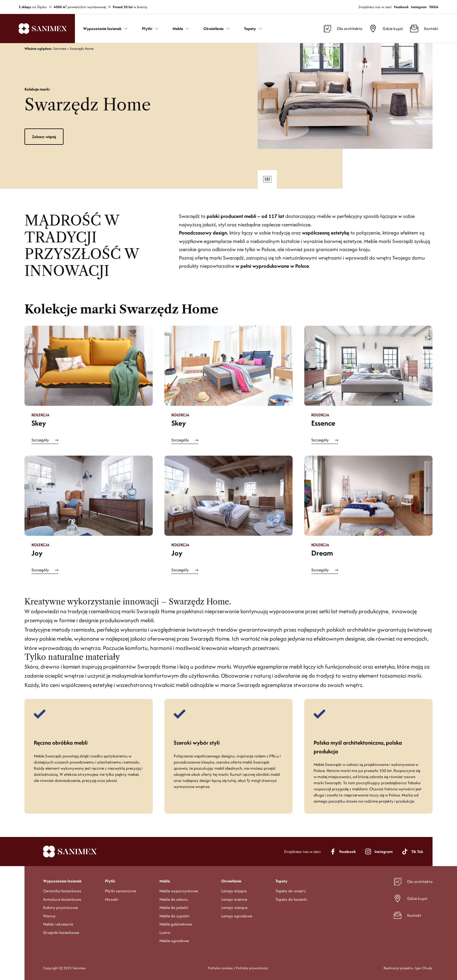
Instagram (419, 7)
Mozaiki (112, 899)
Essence (323, 423)
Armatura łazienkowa (62, 899)
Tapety (281, 881)
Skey (39, 423)
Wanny (49, 916)
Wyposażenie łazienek (62, 881)
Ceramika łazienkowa (62, 891)
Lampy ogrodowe (237, 916)
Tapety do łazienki (291, 899)
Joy (37, 553)
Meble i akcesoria (58, 924)
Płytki (110, 881)
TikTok (434, 7)
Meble (165, 881)
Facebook (401, 7)
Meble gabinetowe (176, 924)
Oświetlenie (231, 881)
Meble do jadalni (174, 907)
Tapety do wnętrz (291, 891)
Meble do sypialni (174, 916)
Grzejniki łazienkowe (61, 933)
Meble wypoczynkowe (179, 891)
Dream (322, 553)
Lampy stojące (234, 891)
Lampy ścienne (234, 899)
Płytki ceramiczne (121, 891)
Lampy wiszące (234, 907)
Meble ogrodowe (174, 941)
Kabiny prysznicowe (60, 907)
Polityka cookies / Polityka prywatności (238, 968)
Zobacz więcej (44, 137)
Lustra (165, 933)
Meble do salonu (174, 899)
